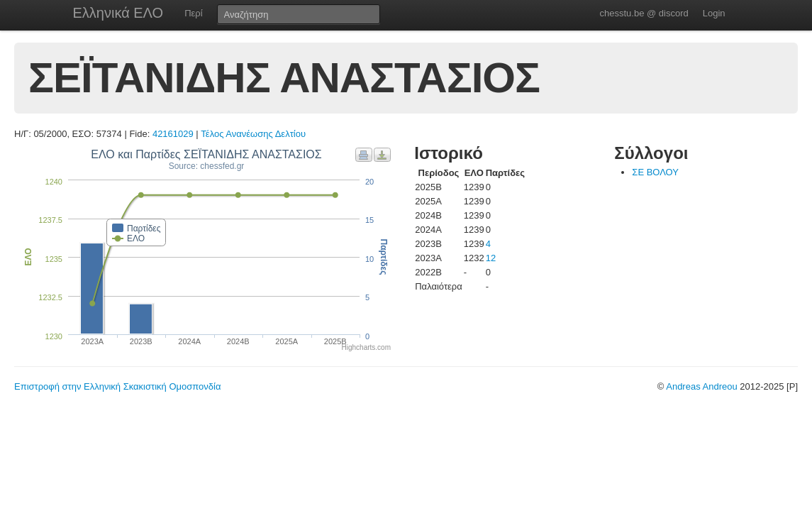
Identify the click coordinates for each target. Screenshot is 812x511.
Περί (193, 13)
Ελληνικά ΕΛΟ (118, 13)
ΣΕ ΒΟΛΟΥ (655, 172)
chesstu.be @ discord (644, 13)
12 (491, 258)
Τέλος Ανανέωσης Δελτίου (253, 134)
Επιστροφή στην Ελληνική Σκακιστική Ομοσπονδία (117, 386)
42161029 (173, 134)
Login (714, 13)
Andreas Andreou (701, 386)
